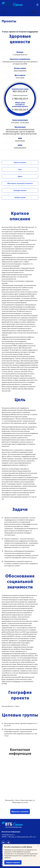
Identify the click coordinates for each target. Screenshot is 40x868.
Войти (34, 12)
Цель (20, 169)
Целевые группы (20, 197)
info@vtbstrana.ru (8, 835)
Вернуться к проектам (20, 811)
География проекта (20, 190)
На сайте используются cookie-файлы (18, 847)
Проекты (9, 21)
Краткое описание (20, 162)
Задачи (20, 176)
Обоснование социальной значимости (20, 183)
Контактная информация (11, 832)
